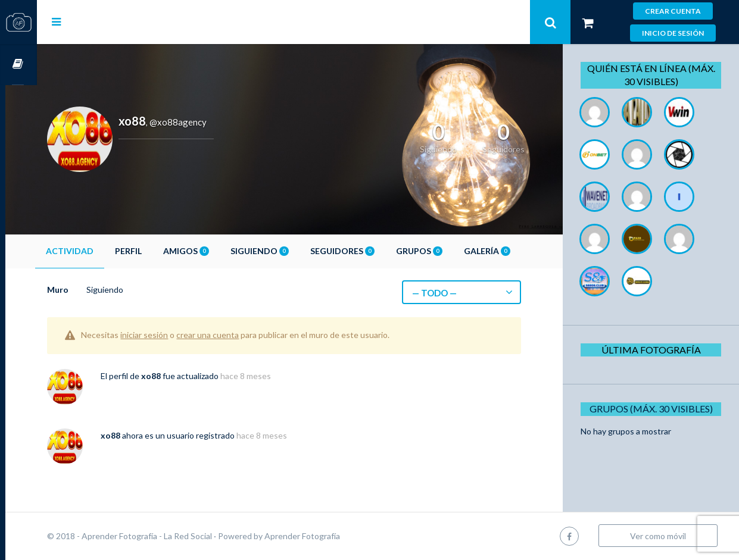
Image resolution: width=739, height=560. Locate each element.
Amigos (218, 251)
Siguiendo (291, 251)
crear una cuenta (239, 335)
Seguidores (374, 251)
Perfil (160, 251)
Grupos (451, 251)
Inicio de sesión (673, 33)
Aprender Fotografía (334, 536)
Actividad (101, 251)
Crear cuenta (673, 11)
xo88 (183, 376)
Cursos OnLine (18, 65)
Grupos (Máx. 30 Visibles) (655, 409)
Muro (89, 290)
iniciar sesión (176, 335)
